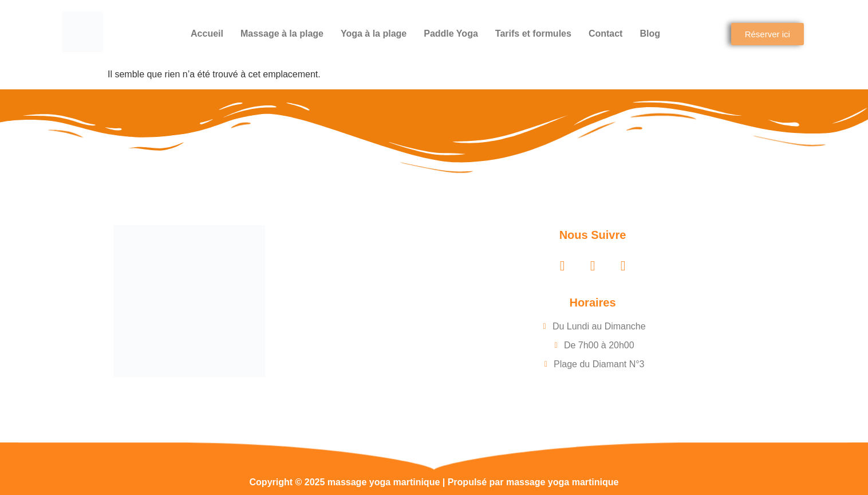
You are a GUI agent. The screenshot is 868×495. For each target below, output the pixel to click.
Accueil (207, 34)
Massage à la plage (282, 34)
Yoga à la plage (374, 34)
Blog (650, 34)
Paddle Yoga (451, 34)
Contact (606, 34)
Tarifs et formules (533, 34)
